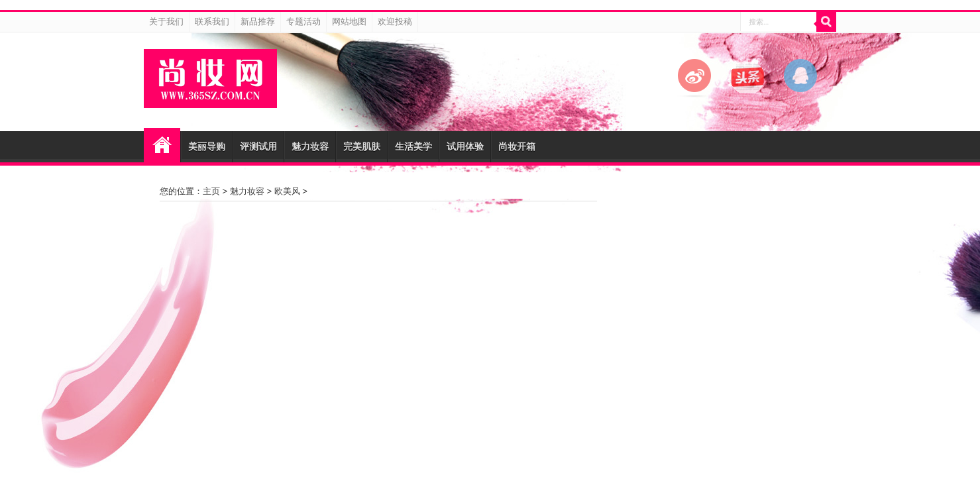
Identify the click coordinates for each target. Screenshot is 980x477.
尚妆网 (162, 145)
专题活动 (303, 22)
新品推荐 (258, 22)
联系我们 (212, 22)
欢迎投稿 (395, 22)
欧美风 (287, 191)
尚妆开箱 (517, 146)
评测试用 (258, 146)
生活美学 (413, 146)
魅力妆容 (310, 146)
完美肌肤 (362, 146)
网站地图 (349, 22)
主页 (211, 191)
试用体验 (465, 146)
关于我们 (166, 22)
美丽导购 (207, 146)
